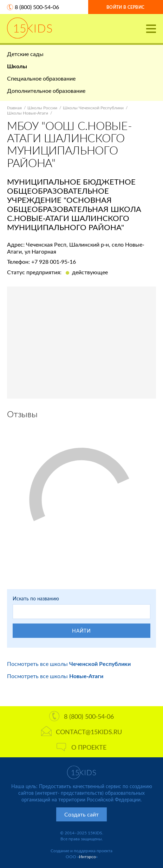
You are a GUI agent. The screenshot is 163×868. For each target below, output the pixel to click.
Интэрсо (87, 857)
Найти (81, 631)
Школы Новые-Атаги (28, 113)
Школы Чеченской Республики (93, 108)
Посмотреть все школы (69, 664)
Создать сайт (81, 814)
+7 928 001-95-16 (54, 261)
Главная (14, 108)
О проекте (81, 747)
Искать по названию (36, 598)
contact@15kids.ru (81, 732)
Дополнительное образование (46, 91)
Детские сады (25, 54)
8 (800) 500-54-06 (37, 7)
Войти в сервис (125, 7)
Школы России (42, 108)
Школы (17, 66)
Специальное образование (41, 78)
